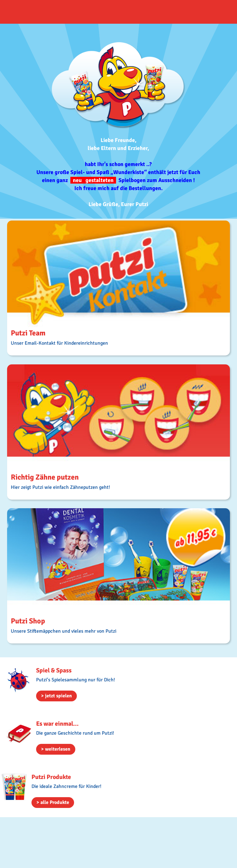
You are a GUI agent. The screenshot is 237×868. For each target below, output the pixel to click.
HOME (37, 12)
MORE (118, 288)
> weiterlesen (56, 749)
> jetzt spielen (56, 696)
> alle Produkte (53, 802)
